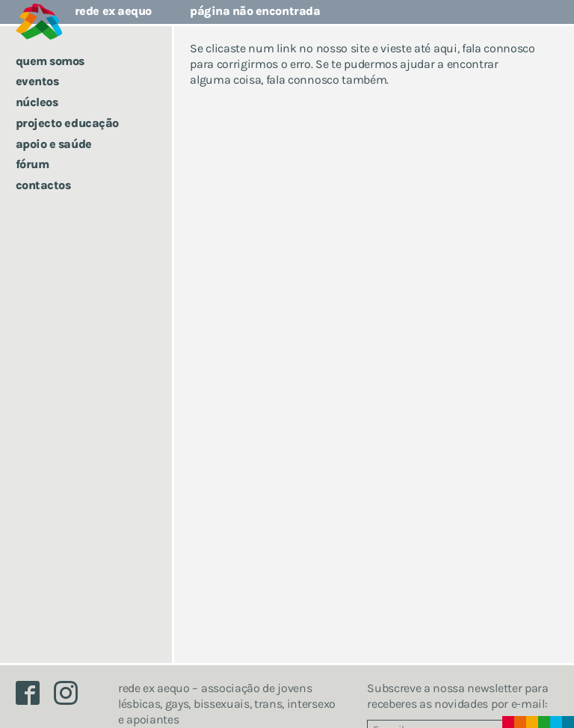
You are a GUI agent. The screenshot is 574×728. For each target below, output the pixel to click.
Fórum (33, 164)
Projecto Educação (67, 123)
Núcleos (37, 102)
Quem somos (50, 61)
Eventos (37, 81)
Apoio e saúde (54, 144)
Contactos (43, 185)
